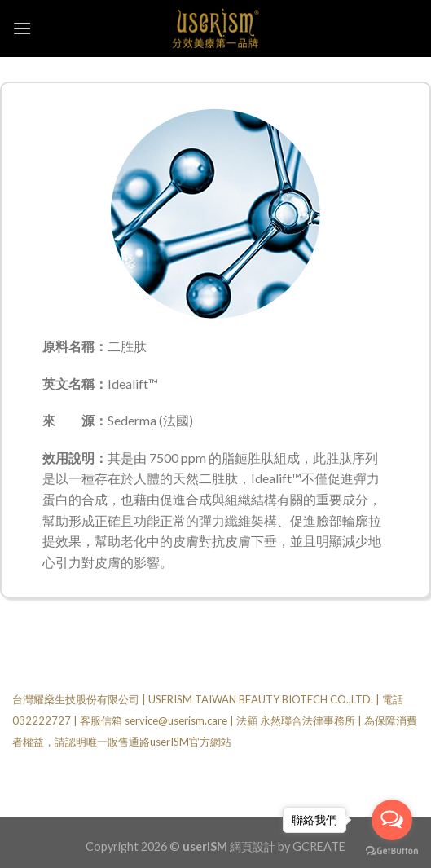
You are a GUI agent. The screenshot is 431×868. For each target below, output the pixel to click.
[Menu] (22, 28)
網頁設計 (253, 846)
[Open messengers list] (392, 820)
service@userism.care (176, 720)
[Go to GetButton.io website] (392, 851)
